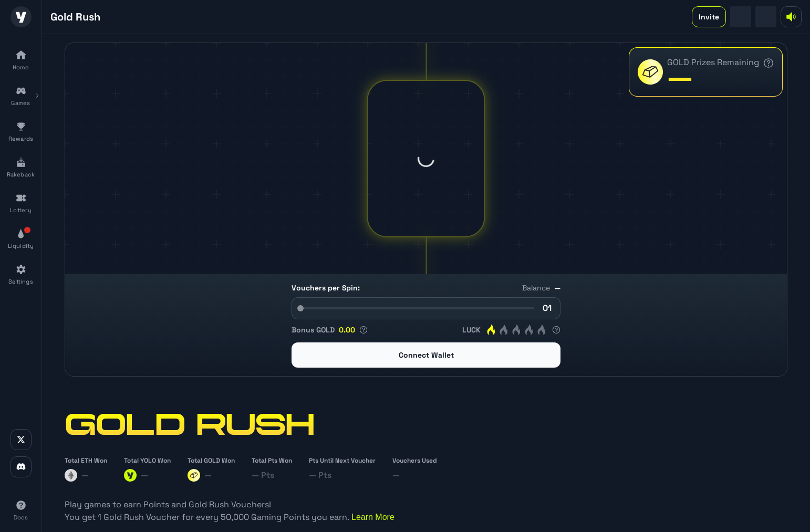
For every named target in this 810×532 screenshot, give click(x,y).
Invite (709, 17)
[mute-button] (791, 17)
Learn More (373, 517)
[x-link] (21, 440)
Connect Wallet (426, 355)
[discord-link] (21, 467)
